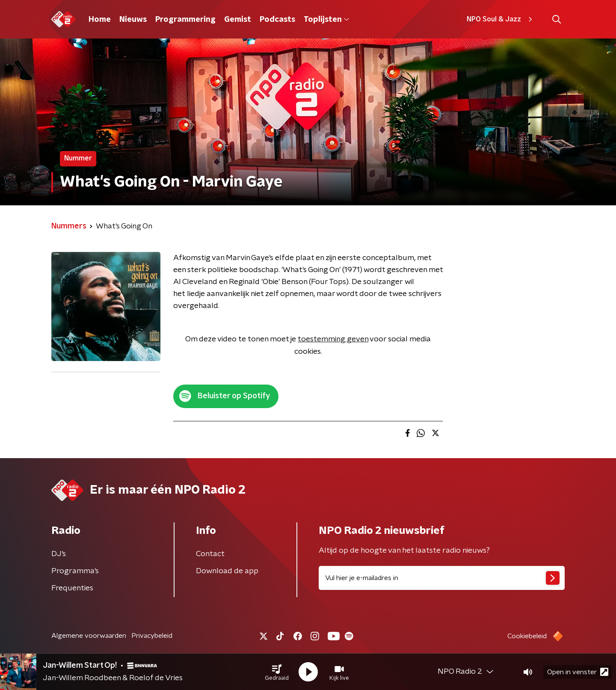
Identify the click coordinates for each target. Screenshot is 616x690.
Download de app (227, 571)
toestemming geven (333, 339)
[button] (277, 672)
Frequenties (72, 588)
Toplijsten (326, 20)
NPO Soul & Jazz (501, 19)
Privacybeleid (152, 636)
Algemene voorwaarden (89, 636)
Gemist (238, 20)
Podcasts (277, 20)
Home (100, 20)
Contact (210, 554)
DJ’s (59, 554)
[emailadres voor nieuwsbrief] (442, 578)
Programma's (75, 571)
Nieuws (133, 20)
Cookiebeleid (527, 636)
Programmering (185, 20)
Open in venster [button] (578, 672)
